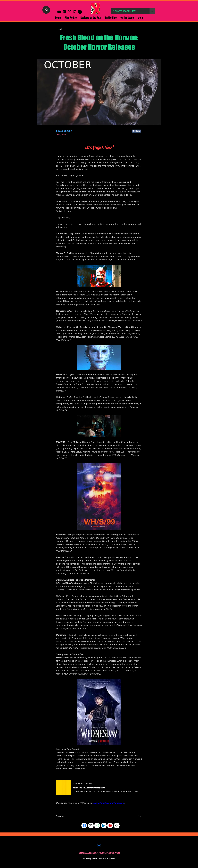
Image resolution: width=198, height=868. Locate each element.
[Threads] (64, 12)
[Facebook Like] (61, 809)
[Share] (136, 131)
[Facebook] (84, 826)
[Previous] (64, 816)
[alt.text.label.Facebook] (80, 12)
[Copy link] (117, 826)
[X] (69, 12)
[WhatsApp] (97, 826)
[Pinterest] (110, 826)
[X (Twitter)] (91, 826)
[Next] (136, 816)
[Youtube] (59, 12)
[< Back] (64, 29)
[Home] (46, 10)
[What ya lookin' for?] (128, 11)
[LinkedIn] (104, 826)
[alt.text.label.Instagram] (75, 12)
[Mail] (99, 846)
